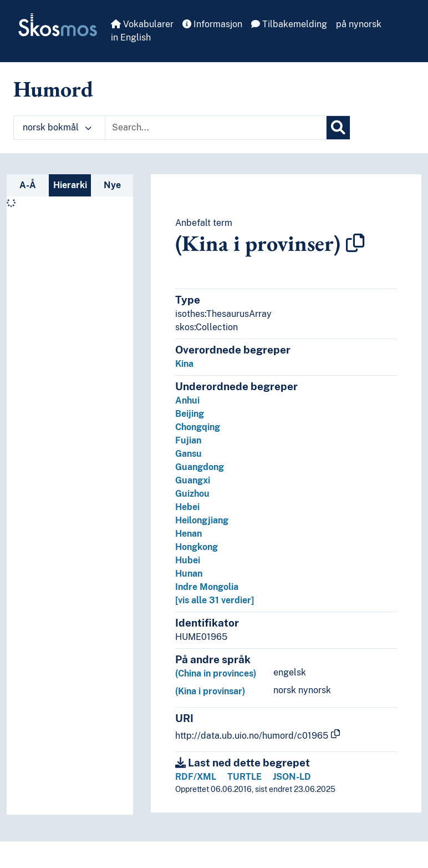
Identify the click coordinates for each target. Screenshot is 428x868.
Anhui (187, 400)
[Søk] (338, 128)
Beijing (190, 414)
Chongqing (198, 427)
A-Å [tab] (28, 185)
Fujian (188, 440)
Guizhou (192, 494)
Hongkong (197, 547)
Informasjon (212, 24)
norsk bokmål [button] (57, 127)
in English (131, 37)
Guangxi (193, 480)
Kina (184, 364)
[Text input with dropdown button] (216, 128)
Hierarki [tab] (70, 185)
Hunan (189, 574)
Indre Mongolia (207, 587)
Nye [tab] (112, 185)
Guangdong (200, 467)
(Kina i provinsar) (210, 691)
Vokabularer (142, 24)
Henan (188, 534)
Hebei (187, 507)
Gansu (188, 454)
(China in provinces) (216, 673)
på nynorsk (359, 24)
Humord (53, 89)
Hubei (188, 560)
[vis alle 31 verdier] (215, 600)
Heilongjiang (202, 520)
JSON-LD (292, 777)
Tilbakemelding (289, 24)
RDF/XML (196, 777)
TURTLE (244, 777)
